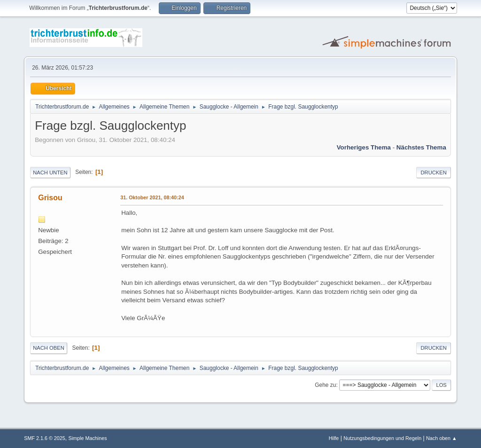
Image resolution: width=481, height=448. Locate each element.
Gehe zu (325, 385)
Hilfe (334, 438)
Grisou (50, 198)
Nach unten (50, 173)
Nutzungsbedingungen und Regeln (382, 438)
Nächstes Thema (421, 147)
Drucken (433, 173)
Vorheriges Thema (364, 147)
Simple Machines (88, 438)
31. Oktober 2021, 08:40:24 (152, 197)
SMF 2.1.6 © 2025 (45, 438)
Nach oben (49, 348)
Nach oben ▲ (442, 438)
